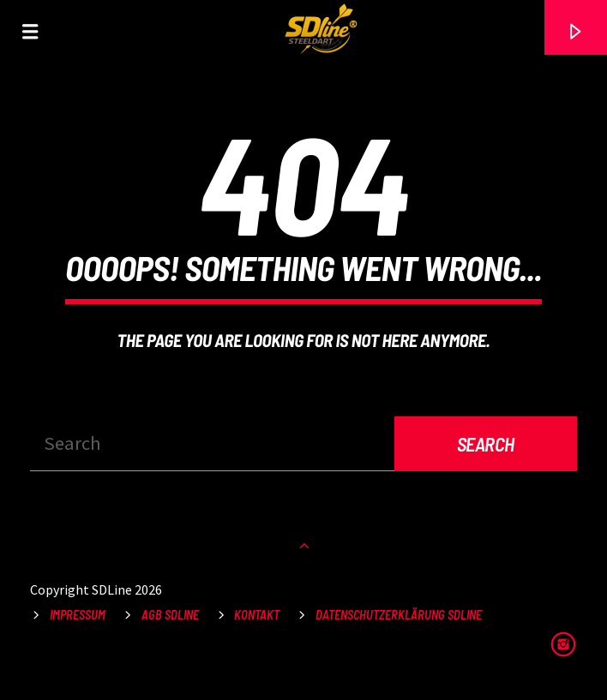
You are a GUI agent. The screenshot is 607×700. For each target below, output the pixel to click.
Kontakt (257, 615)
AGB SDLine (170, 615)
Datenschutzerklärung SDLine (399, 615)
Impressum (78, 615)
